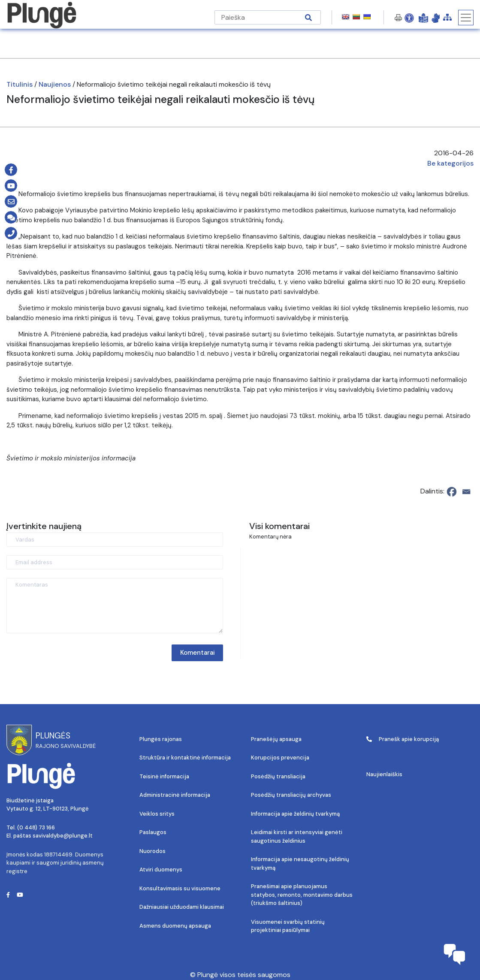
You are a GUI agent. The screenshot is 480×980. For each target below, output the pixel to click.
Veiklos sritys (157, 814)
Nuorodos (152, 851)
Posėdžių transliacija (278, 776)
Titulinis (20, 84)
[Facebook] (452, 492)
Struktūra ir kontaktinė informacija (185, 758)
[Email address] (115, 562)
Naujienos (55, 84)
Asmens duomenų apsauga (175, 926)
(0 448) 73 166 (36, 827)
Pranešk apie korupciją (403, 739)
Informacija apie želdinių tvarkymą (295, 814)
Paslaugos (153, 832)
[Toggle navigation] (466, 18)
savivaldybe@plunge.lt (63, 836)
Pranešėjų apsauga (276, 739)
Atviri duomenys (161, 870)
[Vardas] (115, 540)
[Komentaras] (115, 606)
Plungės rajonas (161, 739)
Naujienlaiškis (384, 774)
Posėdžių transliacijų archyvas (291, 795)
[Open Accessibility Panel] (409, 18)
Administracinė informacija (175, 795)
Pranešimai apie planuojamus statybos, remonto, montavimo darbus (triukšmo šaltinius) (302, 895)
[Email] (466, 492)
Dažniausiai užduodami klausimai (182, 907)
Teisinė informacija (164, 776)
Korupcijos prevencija (280, 758)
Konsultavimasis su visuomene (180, 888)
